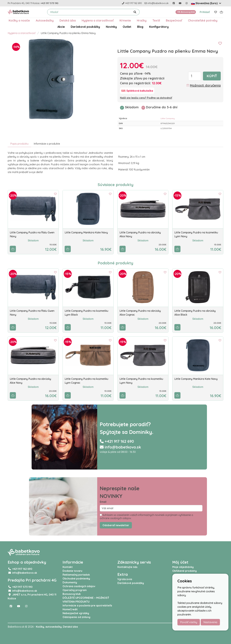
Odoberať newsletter (116, 525)
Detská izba (68, 20)
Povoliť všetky (189, 622)
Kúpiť (212, 76)
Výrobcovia (125, 579)
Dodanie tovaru (72, 571)
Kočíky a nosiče (19, 20)
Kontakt (68, 567)
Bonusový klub (72, 594)
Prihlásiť (205, 12)
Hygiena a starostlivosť (98, 20)
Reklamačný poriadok (76, 575)
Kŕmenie (125, 20)
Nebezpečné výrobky (76, 613)
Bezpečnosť (174, 20)
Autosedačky (45, 20)
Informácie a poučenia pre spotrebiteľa (87, 605)
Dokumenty (70, 582)
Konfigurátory (159, 27)
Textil (156, 20)
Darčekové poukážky (85, 27)
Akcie (61, 27)
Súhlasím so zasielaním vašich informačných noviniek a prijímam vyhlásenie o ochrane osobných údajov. (146, 517)
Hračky (142, 20)
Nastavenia (210, 622)
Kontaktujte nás (127, 567)
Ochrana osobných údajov (79, 586)
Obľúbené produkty (184, 571)
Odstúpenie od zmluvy (76, 617)
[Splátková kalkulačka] (137, 91)
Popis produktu (19, 144)
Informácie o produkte (47, 144)
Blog (140, 27)
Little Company (168, 118)
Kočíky (40, 627)
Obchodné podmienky (76, 579)
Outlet (127, 27)
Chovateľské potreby (203, 20)
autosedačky (53, 627)
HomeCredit (70, 609)
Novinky (111, 27)
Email (103, 502)
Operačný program (75, 590)
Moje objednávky (183, 567)
